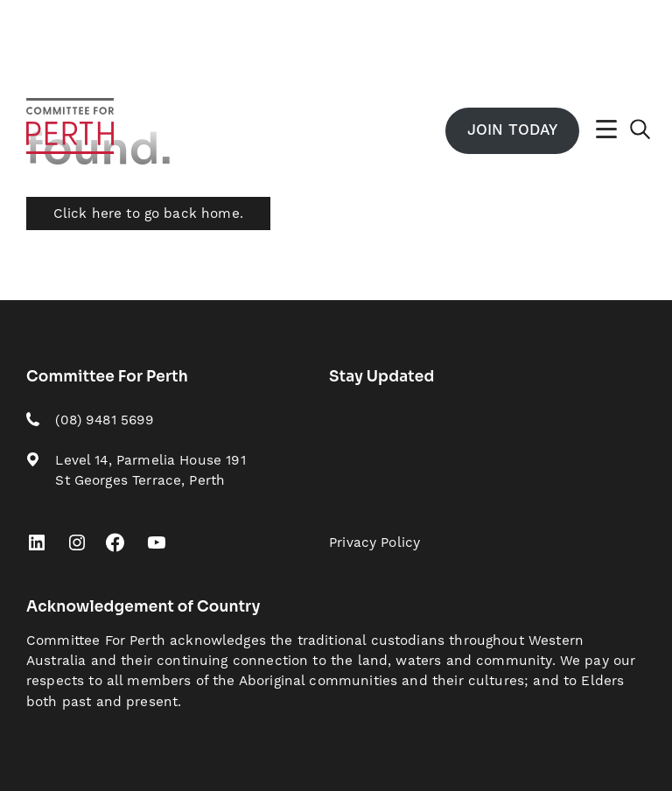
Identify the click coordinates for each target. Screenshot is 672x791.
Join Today (512, 130)
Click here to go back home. (148, 214)
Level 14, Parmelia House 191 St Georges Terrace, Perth (150, 471)
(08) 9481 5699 (105, 420)
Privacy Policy (374, 543)
